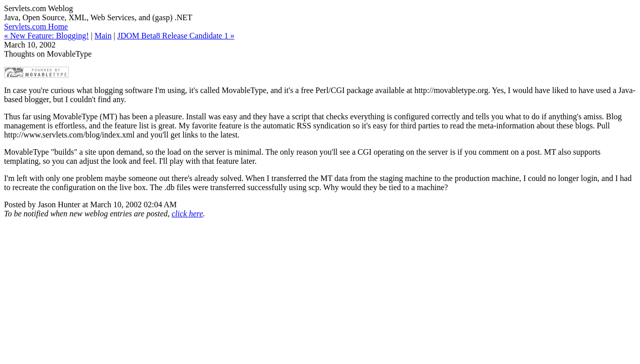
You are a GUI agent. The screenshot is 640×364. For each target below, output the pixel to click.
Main (103, 36)
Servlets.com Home (36, 27)
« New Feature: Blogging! (47, 36)
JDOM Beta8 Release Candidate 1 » (176, 36)
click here (187, 214)
